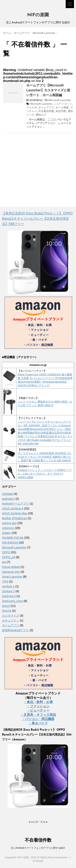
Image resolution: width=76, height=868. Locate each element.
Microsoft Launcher (60, 100)
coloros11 (8, 528)
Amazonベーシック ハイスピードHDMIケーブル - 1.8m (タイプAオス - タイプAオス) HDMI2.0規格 (45, 474)
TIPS (5, 582)
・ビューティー (38, 710)
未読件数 (61, 111)
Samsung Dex (11, 572)
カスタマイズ (11, 616)
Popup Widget (11, 567)
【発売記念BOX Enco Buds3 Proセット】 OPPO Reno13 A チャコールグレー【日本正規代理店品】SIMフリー (37, 219)
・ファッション (38, 706)
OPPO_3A (9, 557)
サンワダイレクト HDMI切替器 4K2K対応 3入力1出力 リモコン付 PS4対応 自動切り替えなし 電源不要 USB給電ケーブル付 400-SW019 (44, 457)
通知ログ (41, 115)
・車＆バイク (38, 723)
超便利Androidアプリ (15, 630)
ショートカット (63, 104)
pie (4, 562)
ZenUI (6, 606)
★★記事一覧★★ (38, 822)
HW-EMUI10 (10, 543)
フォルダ (32, 107)
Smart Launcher (12, 577)
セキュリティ (11, 620)
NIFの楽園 (38, 15)
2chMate (7, 494)
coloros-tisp (9, 523)
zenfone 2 (8, 586)
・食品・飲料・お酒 (38, 702)
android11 (8, 499)
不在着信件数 (46, 111)
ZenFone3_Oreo (12, 601)
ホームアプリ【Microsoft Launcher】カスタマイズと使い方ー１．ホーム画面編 (48, 90)
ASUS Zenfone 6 (13, 508)
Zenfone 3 (8, 591)
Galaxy (6, 533)
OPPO (6, 552)
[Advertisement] (37, 165)
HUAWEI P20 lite (13, 538)
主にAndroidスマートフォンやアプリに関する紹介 (38, 848)
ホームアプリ (46, 107)
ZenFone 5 (9, 596)
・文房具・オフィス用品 (38, 715)
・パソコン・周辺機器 (38, 719)
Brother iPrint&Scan (14, 518)
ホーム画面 (62, 107)
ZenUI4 (7, 611)
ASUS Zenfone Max (15, 513)
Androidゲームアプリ (15, 504)
